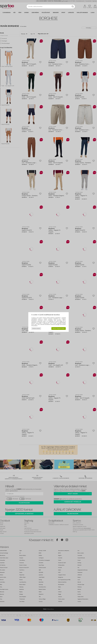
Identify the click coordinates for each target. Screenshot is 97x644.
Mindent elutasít (36, 329)
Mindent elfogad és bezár (59, 329)
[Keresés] (73, 7)
